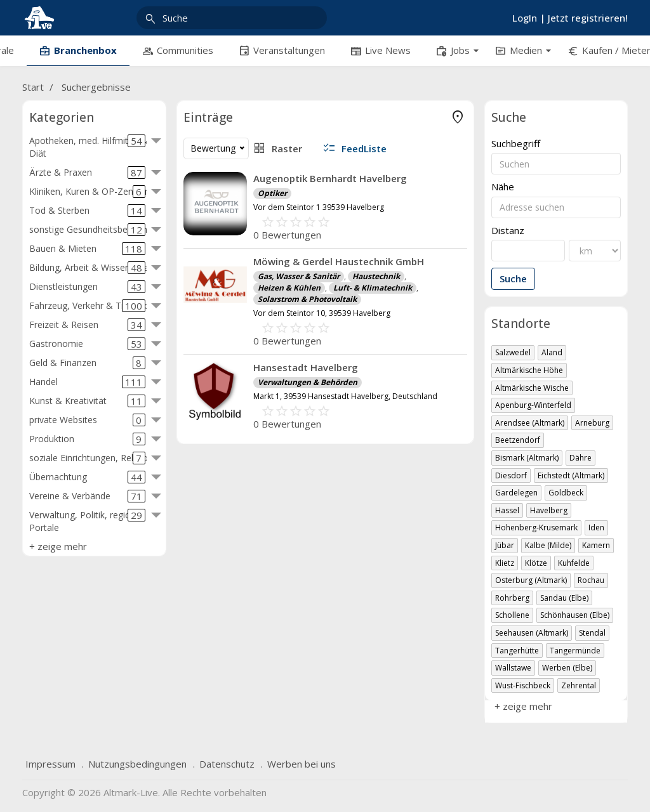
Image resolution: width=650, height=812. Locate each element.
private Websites (87, 420)
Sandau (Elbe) (564, 598)
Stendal (592, 633)
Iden (596, 527)
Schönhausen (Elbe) (575, 615)
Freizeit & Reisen (87, 325)
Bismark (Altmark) (527, 458)
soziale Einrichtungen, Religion (91, 458)
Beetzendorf (518, 440)
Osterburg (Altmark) (531, 580)
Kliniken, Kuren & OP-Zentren (90, 192)
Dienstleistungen (87, 287)
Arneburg (592, 423)
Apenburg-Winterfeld (533, 405)
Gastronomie (87, 344)
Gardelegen (516, 493)
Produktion (87, 439)
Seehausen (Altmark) (532, 633)
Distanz (508, 231)
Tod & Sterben (87, 211)
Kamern (596, 545)
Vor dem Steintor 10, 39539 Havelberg (322, 313)
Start (33, 87)
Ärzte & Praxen (87, 173)
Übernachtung (87, 477)
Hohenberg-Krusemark (536, 527)
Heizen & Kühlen (289, 288)
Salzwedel (513, 352)
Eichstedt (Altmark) (571, 475)
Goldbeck (566, 493)
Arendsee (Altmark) (530, 423)
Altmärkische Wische (532, 388)
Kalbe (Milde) (548, 545)
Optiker (272, 193)
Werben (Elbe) (567, 668)
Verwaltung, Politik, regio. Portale (87, 521)
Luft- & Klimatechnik (373, 288)
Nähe (503, 187)
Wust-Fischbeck (523, 685)
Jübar (505, 545)
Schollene (512, 615)
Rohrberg (512, 598)
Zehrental (579, 685)
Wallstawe (513, 668)
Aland (552, 352)
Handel (87, 382)
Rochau (591, 580)
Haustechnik (376, 276)
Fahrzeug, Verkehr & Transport (93, 306)
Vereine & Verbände (87, 496)
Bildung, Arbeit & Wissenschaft (92, 268)
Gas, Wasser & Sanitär (299, 276)
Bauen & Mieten (87, 249)
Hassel (507, 510)
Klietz (505, 563)
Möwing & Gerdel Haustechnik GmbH (339, 261)
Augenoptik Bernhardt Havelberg (330, 178)
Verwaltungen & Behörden (308, 382)
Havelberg (549, 510)
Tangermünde (575, 651)
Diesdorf (511, 475)
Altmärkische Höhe (529, 370)
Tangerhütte (517, 651)
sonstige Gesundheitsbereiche (91, 230)
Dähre (580, 458)
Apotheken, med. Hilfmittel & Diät (89, 147)
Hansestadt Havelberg (306, 367)
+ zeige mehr (58, 546)
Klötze (536, 563)
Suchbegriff (516, 144)
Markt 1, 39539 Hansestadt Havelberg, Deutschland (345, 396)
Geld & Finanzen (87, 363)
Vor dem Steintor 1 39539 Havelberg (319, 207)
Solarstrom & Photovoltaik (307, 299)
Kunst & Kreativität (87, 401)
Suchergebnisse (96, 87)
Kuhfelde (574, 563)
